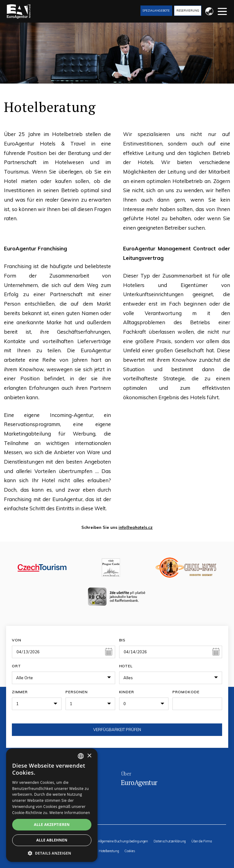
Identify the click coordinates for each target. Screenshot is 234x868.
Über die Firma (202, 841)
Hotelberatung (109, 851)
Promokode (186, 692)
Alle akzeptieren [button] (52, 825)
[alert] (52, 805)
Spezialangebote (156, 11)
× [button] (89, 756)
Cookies (130, 851)
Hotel (126, 666)
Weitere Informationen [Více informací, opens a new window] (70, 813)
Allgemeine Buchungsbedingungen (123, 841)
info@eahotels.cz (136, 527)
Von (17, 640)
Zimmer (20, 692)
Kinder (127, 692)
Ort (16, 666)
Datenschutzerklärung (170, 841)
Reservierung (188, 11)
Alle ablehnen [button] (52, 840)
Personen (77, 692)
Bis (122, 640)
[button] (52, 853)
